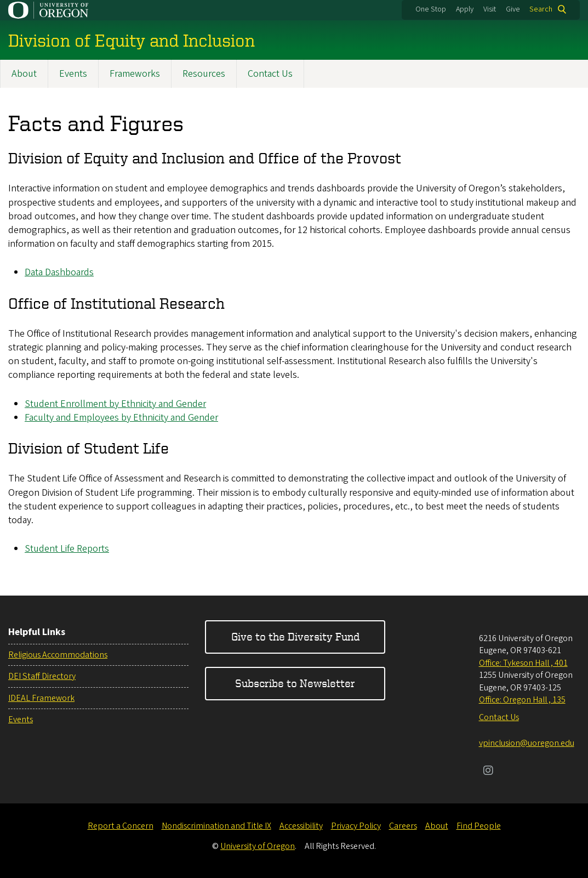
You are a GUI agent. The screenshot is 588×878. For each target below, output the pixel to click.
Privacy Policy (356, 826)
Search (541, 9)
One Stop (431, 9)
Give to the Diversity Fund (295, 636)
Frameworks (135, 74)
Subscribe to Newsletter (295, 683)
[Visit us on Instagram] (488, 772)
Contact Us (270, 74)
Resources (204, 74)
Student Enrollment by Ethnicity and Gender (115, 404)
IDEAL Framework (41, 698)
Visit (490, 9)
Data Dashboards (59, 273)
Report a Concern (121, 826)
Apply (465, 9)
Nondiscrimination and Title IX (216, 826)
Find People (479, 826)
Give (513, 9)
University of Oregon (258, 846)
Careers (403, 826)
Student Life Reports (67, 549)
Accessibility (301, 826)
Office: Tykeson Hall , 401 (523, 663)
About (24, 74)
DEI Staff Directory (42, 676)
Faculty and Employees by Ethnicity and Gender (121, 418)
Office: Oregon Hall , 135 (522, 700)
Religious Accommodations (58, 655)
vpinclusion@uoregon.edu (527, 743)
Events (73, 74)
